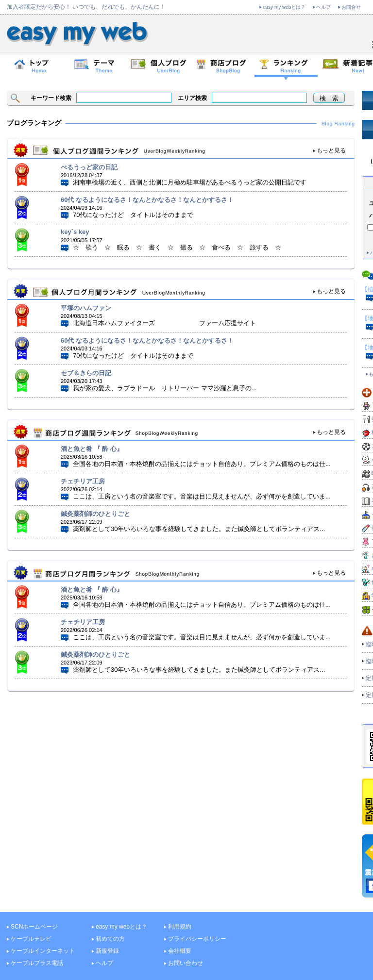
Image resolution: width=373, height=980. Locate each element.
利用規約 (180, 927)
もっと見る (331, 150)
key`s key (75, 232)
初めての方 (110, 939)
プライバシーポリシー (197, 939)
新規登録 (107, 951)
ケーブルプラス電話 (37, 963)
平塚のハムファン (86, 308)
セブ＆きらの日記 (86, 373)
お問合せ (351, 7)
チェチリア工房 (83, 481)
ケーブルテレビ (31, 939)
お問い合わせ (186, 963)
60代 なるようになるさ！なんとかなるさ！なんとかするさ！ (147, 200)
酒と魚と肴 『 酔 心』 (92, 449)
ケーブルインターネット (43, 951)
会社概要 (180, 951)
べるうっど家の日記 (89, 167)
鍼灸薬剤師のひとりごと (95, 514)
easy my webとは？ (284, 7)
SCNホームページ (34, 927)
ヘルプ (323, 7)
